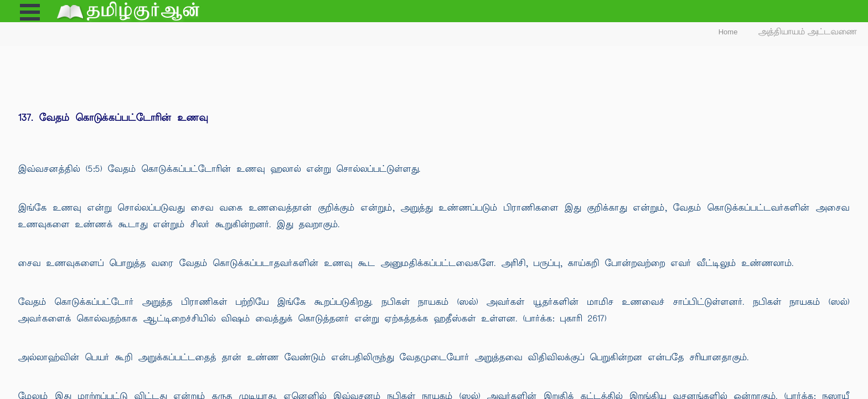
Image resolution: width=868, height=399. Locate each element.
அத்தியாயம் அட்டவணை (808, 32)
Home (728, 32)
